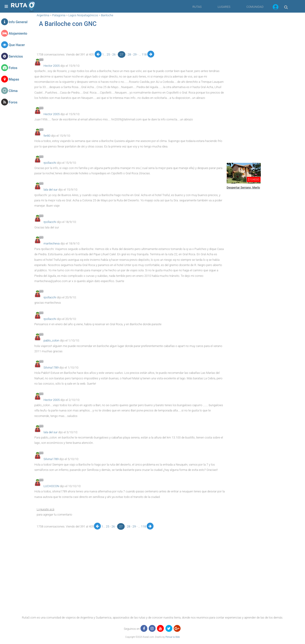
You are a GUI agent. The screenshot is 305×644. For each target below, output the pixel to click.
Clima (13, 91)
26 (114, 54)
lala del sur (51, 190)
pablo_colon (51, 340)
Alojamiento (18, 33)
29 (135, 54)
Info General (18, 22)
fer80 (47, 136)
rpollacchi (50, 163)
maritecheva (52, 243)
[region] (130, 40)
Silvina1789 (51, 368)
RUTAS (197, 7)
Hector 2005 (52, 66)
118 (144, 54)
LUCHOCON (51, 486)
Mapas (14, 79)
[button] (276, 8)
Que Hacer (17, 45)
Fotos (13, 68)
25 (109, 54)
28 (130, 54)
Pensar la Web (173, 637)
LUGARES (224, 7)
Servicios (16, 56)
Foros (13, 102)
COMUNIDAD (255, 7)
